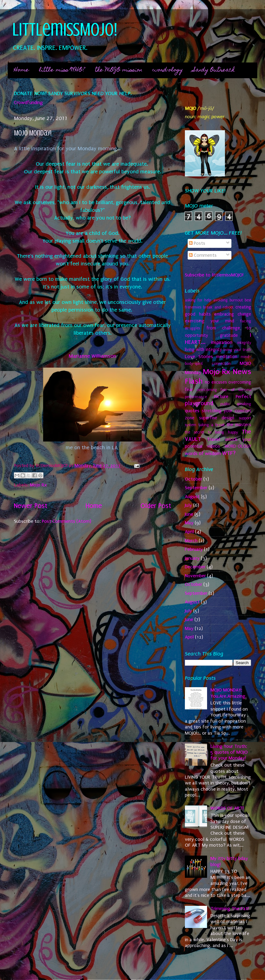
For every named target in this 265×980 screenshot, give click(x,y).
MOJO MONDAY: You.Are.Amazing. (228, 693)
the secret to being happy (211, 432)
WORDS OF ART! (227, 808)
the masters (239, 425)
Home (21, 70)
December (195, 567)
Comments (203, 255)
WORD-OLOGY (238, 446)
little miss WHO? (62, 70)
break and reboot (218, 307)
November (195, 576)
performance (196, 397)
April (189, 532)
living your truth (237, 350)
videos (214, 446)
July (188, 505)
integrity (244, 343)
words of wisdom (203, 454)
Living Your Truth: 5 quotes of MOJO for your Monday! (229, 752)
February (194, 549)
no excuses (216, 382)
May (189, 523)
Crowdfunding (28, 103)
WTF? (229, 453)
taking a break (212, 425)
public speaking (236, 404)
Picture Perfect (233, 397)
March (191, 541)
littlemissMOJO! (65, 29)
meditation (227, 357)
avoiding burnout (228, 300)
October (194, 479)
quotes (192, 411)
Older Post (156, 506)
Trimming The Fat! (230, 909)
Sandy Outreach (214, 70)
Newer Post (31, 506)
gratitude (229, 335)
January (192, 558)
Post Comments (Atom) (67, 521)
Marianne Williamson (92, 356)
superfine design (217, 418)
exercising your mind (210, 321)
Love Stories (199, 357)
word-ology (168, 70)
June (189, 514)
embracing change (233, 314)
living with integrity (203, 350)
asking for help (198, 300)
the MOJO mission (119, 70)
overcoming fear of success (224, 390)
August (192, 497)
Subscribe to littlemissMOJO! (214, 275)
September (196, 488)
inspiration (222, 342)
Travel (213, 439)
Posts (197, 243)
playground (199, 403)
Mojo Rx (38, 485)
